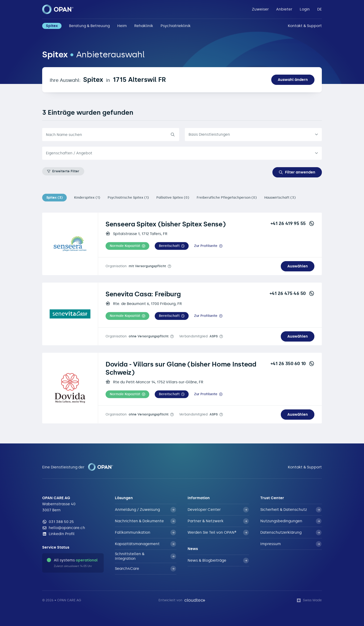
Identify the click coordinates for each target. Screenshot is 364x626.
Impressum (291, 544)
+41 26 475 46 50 (292, 293)
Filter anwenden (297, 172)
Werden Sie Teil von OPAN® (218, 533)
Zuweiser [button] (260, 9)
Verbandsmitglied (198, 336)
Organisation (136, 266)
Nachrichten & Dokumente (145, 521)
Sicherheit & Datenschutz (291, 510)
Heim (122, 26)
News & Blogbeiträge (218, 560)
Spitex (52, 26)
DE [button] (319, 9)
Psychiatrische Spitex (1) (128, 198)
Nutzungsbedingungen (291, 521)
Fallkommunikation (145, 533)
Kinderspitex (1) (87, 198)
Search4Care (145, 569)
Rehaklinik (144, 26)
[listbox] (253, 135)
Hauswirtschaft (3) (280, 198)
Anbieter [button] (284, 9)
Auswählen (298, 266)
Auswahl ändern (293, 80)
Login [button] (305, 9)
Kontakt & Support (305, 26)
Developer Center (218, 510)
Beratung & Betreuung (89, 26)
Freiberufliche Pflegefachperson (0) (227, 198)
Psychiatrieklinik (176, 26)
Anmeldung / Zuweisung (145, 510)
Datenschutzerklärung (291, 533)
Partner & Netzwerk (218, 521)
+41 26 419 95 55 (292, 223)
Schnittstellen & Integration (145, 556)
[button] (127, 246)
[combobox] (182, 153)
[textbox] (178, 153)
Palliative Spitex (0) (173, 198)
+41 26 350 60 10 (292, 363)
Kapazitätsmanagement (145, 544)
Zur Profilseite (206, 246)
